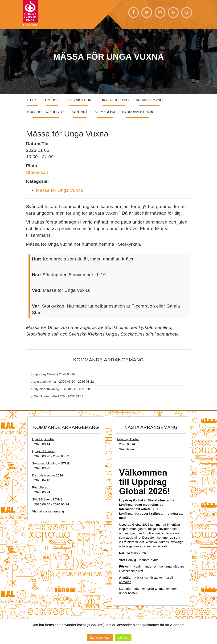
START (33, 100)
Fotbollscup (40, 487)
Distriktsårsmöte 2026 (49, 396)
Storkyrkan (37, 172)
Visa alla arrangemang (48, 511)
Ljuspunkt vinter (45, 382)
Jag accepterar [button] (100, 638)
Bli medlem (105, 112)
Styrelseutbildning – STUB (53, 389)
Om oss (52, 100)
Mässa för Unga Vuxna (59, 190)
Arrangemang (149, 100)
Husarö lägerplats (46, 112)
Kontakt (80, 112)
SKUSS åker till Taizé (47, 499)
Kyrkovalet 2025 (137, 112)
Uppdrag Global (45, 374)
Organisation (79, 100)
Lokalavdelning (114, 100)
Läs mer (123, 638)
